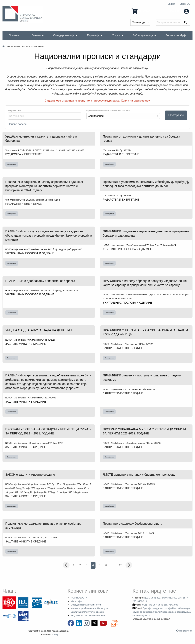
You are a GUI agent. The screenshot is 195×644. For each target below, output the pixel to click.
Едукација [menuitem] (93, 35)
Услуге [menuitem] (116, 35)
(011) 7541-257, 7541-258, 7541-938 (160, 605)
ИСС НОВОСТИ (79, 598)
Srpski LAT (185, 4)
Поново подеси (17, 124)
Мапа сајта (76, 601)
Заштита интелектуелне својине (87, 612)
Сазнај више (12, 164)
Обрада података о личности (86, 605)
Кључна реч (14, 110)
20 (121, 565)
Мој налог (179, 11)
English (171, 4)
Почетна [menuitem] (14, 35)
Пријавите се (186, 631)
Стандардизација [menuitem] (64, 35)
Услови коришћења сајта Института (89, 608)
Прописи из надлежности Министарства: (108, 111)
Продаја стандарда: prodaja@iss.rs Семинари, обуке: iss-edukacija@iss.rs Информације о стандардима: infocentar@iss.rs (162, 612)
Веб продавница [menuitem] (143, 35)
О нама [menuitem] (36, 35)
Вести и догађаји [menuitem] (176, 35)
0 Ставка (141, 11)
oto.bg (55, 635)
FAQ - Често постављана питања (88, 615)
